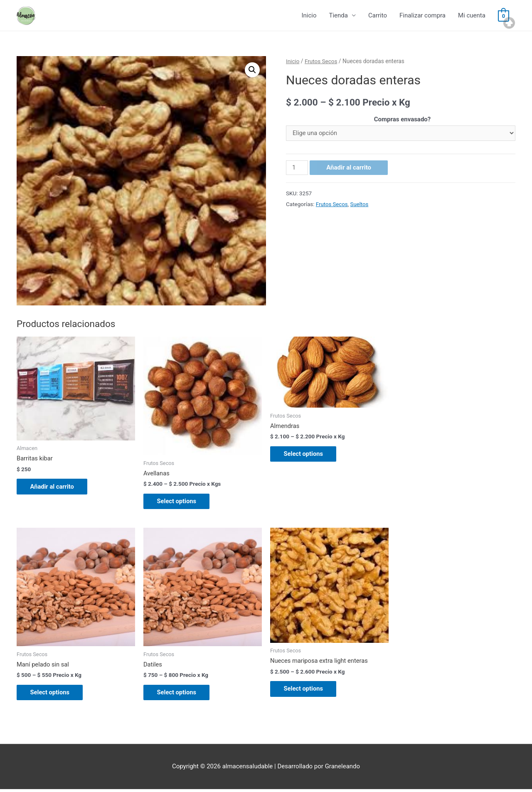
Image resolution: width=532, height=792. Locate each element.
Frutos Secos (322, 61)
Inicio (309, 16)
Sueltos (360, 204)
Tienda (338, 16)
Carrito (378, 16)
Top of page (509, 23)
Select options (180, 502)
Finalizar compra (422, 16)
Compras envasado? (403, 120)
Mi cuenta (472, 16)
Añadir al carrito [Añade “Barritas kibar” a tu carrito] (56, 487)
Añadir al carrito (349, 168)
